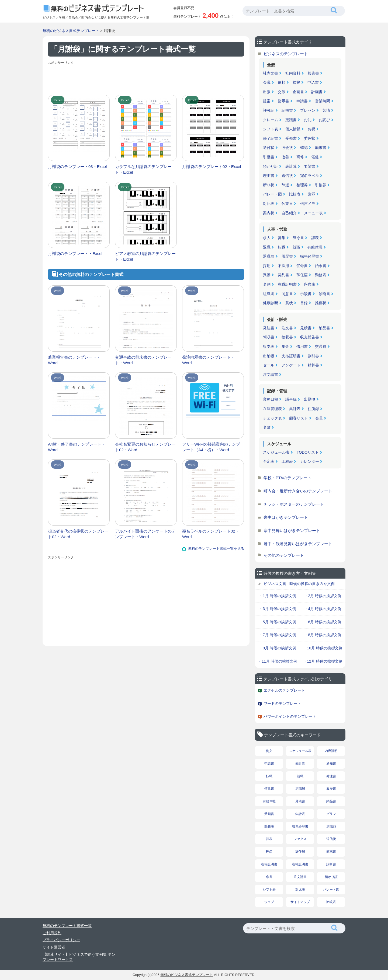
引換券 (321, 185)
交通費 (321, 346)
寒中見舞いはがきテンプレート (292, 531)
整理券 (302, 185)
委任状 (310, 138)
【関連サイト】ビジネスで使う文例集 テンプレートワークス (79, 957)
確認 (304, 148)
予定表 (269, 461)
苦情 (326, 110)
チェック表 (272, 418)
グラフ (331, 814)
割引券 (313, 356)
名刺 (267, 284)
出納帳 (269, 356)
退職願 (331, 827)
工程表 (287, 461)
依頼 (282, 82)
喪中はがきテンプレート (286, 517)
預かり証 (271, 166)
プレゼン (308, 110)
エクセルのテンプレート (284, 690)
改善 (285, 157)
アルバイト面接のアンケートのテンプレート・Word (145, 534)
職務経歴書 (310, 256)
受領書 (291, 138)
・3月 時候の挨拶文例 (278, 609)
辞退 (285, 185)
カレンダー (310, 461)
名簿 (267, 427)
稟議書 (291, 120)
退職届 (269, 256)
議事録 (291, 399)
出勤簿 (310, 399)
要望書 (310, 166)
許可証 (269, 110)
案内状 (269, 213)
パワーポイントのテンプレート (290, 716)
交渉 (282, 92)
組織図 (269, 294)
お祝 (311, 129)
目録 (304, 303)
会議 (267, 82)
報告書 (313, 73)
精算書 (313, 365)
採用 (267, 266)
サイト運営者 (54, 947)
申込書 (313, 82)
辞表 (315, 238)
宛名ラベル (310, 176)
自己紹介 (289, 213)
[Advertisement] (146, 79)
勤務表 (321, 275)
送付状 (269, 148)
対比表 (269, 204)
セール (269, 365)
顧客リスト (299, 418)
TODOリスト (308, 452)
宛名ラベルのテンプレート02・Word (211, 534)
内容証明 (331, 751)
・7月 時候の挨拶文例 (278, 635)
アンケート (291, 365)
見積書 (306, 328)
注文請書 (271, 374)
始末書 (321, 266)
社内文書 (271, 73)
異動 (267, 275)
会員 (319, 418)
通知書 (331, 764)
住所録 (313, 409)
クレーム (271, 120)
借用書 (302, 346)
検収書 (287, 337)
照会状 (287, 148)
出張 (267, 92)
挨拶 (296, 82)
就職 (296, 247)
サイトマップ (300, 902)
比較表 (295, 194)
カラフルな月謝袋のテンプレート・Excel (143, 169)
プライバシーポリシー (61, 940)
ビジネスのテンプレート (286, 54)
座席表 (310, 284)
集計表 (295, 409)
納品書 (324, 328)
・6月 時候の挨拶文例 (323, 622)
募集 (282, 238)
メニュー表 (313, 213)
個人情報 (293, 129)
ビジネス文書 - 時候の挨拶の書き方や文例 (299, 584)
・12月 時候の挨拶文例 (323, 661)
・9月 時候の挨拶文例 (278, 648)
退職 (267, 247)
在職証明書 (287, 284)
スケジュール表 (276, 452)
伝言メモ (308, 204)
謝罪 (311, 194)
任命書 (302, 266)
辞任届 (302, 275)
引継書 (269, 157)
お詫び (324, 120)
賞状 (289, 303)
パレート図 (272, 194)
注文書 (287, 328)
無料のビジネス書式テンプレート (71, 31)
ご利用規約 (52, 933)
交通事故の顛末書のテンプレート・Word (143, 360)
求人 (267, 238)
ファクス (300, 839)
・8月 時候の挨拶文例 (323, 635)
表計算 (291, 166)
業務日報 (271, 399)
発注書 (269, 328)
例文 (269, 751)
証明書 (287, 110)
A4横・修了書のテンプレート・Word (77, 447)
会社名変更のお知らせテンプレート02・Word (145, 447)
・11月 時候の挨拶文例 (277, 661)
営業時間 (323, 101)
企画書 (298, 92)
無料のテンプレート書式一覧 (67, 926)
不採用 (283, 266)
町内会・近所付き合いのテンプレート (298, 491)
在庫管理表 (272, 409)
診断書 (324, 294)
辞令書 (298, 238)
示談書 (306, 294)
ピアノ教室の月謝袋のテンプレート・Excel (145, 256)
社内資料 (293, 73)
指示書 (283, 101)
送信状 (287, 176)
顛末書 (321, 148)
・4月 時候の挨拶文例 (323, 609)
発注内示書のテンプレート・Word (208, 360)
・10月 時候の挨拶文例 (323, 648)
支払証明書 (291, 356)
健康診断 (271, 303)
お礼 (308, 120)
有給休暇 (315, 247)
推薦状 (321, 303)
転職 (282, 247)
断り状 (269, 185)
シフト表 (271, 129)
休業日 (287, 204)
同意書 (287, 294)
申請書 (302, 101)
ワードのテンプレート (282, 703)
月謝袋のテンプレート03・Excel (77, 167)
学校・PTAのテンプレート (287, 478)
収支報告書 (310, 337)
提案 (267, 101)
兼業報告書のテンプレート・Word (74, 360)
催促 (315, 157)
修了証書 (271, 138)
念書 (269, 877)
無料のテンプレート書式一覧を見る (216, 549)
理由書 (269, 176)
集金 (285, 346)
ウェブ (269, 902)
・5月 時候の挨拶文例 (278, 622)
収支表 (269, 346)
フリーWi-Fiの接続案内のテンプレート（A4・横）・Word (211, 447)
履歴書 (287, 256)
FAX (269, 852)
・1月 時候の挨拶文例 (278, 596)
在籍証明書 (269, 864)
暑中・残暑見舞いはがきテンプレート (298, 544)
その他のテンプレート (284, 555)
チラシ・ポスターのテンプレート (294, 504)
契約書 (283, 275)
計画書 (317, 92)
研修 (300, 157)
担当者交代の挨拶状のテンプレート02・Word (78, 534)
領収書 (269, 337)
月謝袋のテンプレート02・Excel (212, 167)
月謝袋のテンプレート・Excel (75, 253)
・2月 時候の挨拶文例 (323, 596)
